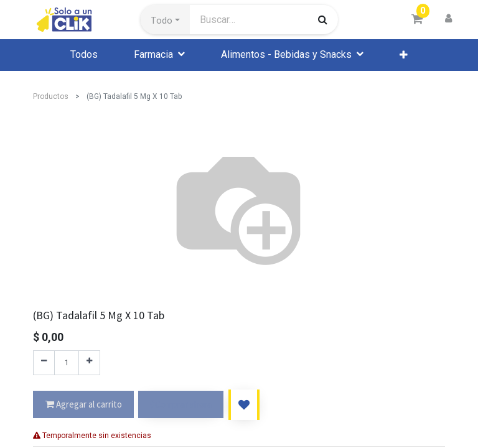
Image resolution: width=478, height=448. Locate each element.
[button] (165, 20)
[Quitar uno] (44, 363)
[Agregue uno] (89, 363)
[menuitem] (84, 55)
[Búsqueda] (323, 19)
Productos (51, 96)
